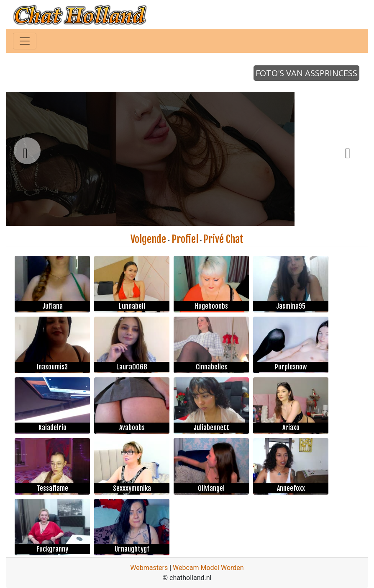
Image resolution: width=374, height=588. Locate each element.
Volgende (148, 239)
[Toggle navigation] (25, 41)
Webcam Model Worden (208, 568)
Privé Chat (223, 239)
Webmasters (149, 568)
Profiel (185, 239)
